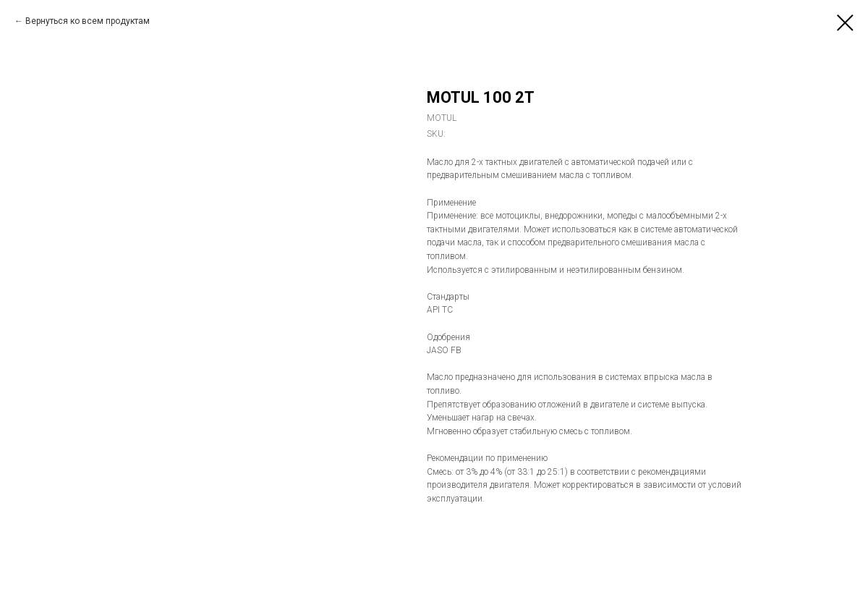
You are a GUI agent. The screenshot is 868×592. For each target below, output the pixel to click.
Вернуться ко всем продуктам (88, 21)
